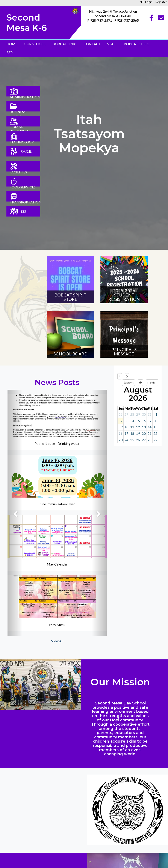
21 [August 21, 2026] (150, 433)
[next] (127, 376)
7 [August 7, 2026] (151, 421)
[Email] (161, 19)
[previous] (120, 376)
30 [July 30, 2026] (144, 414)
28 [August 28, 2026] (150, 440)
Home (12, 44)
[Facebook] (151, 19)
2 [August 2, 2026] (122, 421)
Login (146, 2)
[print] (140, 383)
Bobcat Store (137, 44)
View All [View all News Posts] (57, 641)
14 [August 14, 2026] (150, 427)
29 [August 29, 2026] (155, 440)
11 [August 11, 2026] (132, 427)
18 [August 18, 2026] (132, 433)
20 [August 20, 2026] (144, 433)
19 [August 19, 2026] (138, 433)
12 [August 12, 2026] (138, 427)
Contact (92, 44)
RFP (10, 52)
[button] (15, 513)
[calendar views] (152, 383)
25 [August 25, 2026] (132, 440)
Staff (112, 44)
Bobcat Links (65, 44)
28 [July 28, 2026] (132, 414)
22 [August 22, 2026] (155, 433)
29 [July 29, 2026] (138, 414)
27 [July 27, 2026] (126, 414)
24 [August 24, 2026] (126, 440)
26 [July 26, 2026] (121, 414)
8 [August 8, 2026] (156, 421)
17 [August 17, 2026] (126, 433)
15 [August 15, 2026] (155, 427)
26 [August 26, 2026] (138, 440)
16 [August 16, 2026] (121, 433)
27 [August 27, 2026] (144, 440)
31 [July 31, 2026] (150, 414)
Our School (35, 44)
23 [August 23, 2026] (121, 440)
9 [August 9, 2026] (122, 427)
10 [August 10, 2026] (126, 427)
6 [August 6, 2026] (145, 421)
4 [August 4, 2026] (133, 421)
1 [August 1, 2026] (156, 414)
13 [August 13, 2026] (144, 427)
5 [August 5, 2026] (139, 421)
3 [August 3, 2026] (127, 421)
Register (161, 2)
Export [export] (129, 383)
